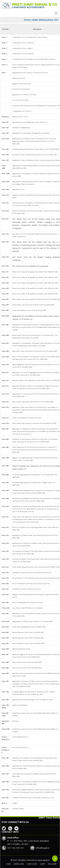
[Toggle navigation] (56, 13)
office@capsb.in (43, 848)
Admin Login (19, 864)
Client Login (32, 864)
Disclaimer (52, 864)
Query (42, 864)
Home (8, 864)
